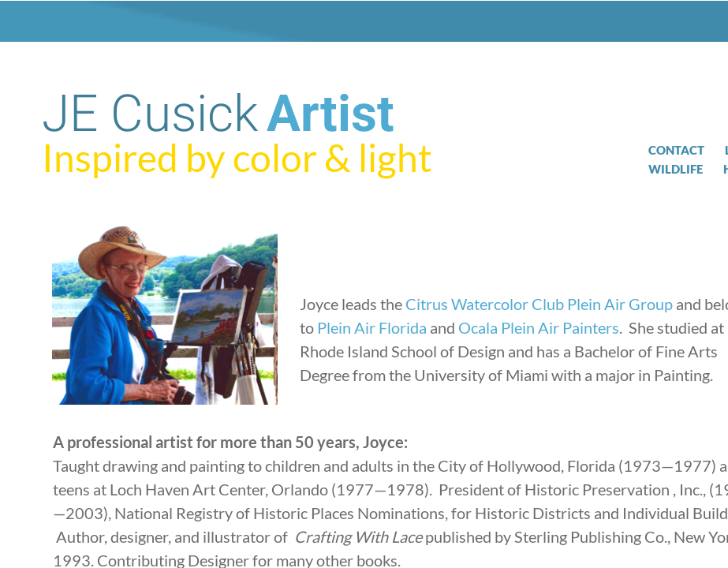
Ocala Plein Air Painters (539, 327)
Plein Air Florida (372, 327)
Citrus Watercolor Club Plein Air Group (539, 304)
